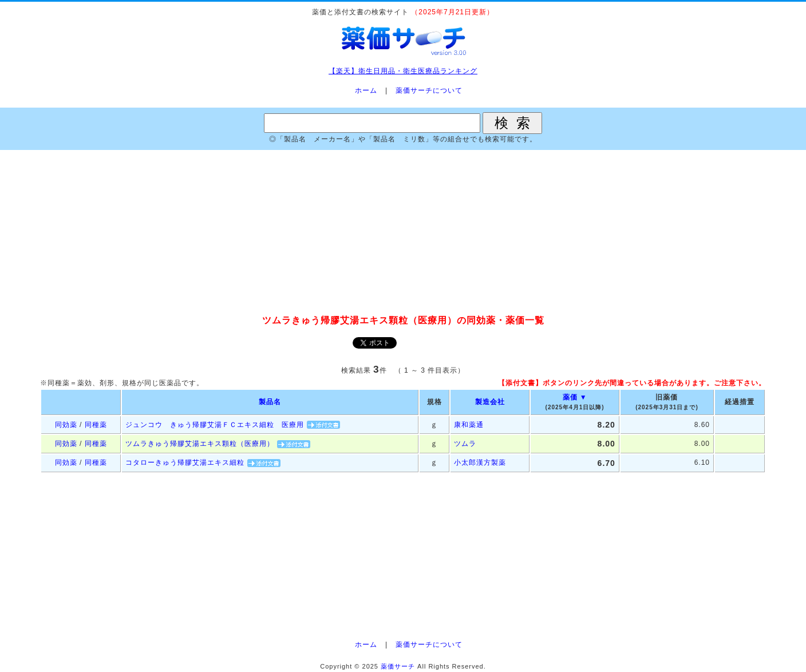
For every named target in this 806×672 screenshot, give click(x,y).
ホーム (366, 90)
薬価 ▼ (575, 397)
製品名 (270, 402)
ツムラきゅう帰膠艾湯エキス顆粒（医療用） (200, 444)
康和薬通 (469, 425)
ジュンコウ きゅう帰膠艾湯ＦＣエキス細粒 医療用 (215, 425)
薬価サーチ (398, 666)
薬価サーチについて (429, 90)
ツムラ (465, 444)
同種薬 (96, 425)
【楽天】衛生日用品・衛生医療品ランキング (403, 71)
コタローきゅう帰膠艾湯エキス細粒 (185, 463)
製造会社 (490, 402)
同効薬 (66, 425)
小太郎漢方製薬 (480, 463)
